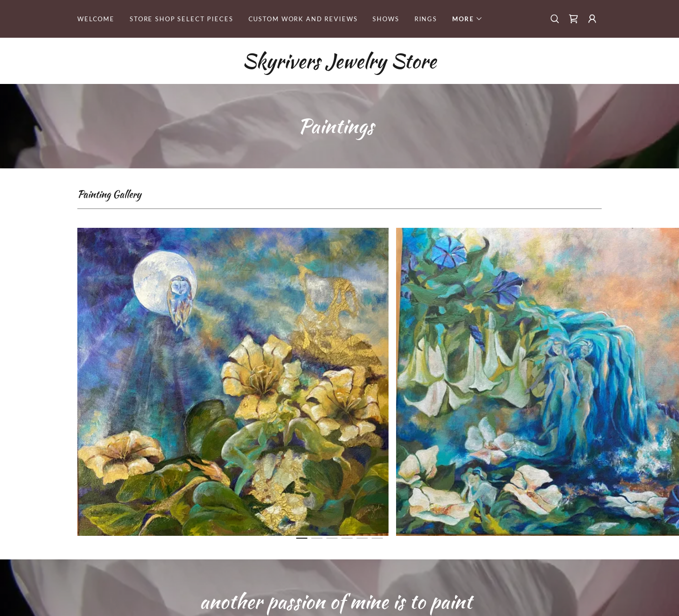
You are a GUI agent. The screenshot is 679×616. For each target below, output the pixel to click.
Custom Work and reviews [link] (303, 19)
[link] (573, 19)
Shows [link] (386, 19)
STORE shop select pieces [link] (182, 19)
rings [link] (426, 19)
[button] (468, 19)
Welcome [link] (96, 19)
